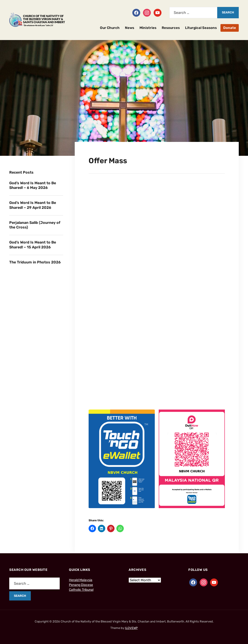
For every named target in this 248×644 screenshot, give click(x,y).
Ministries (148, 28)
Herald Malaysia (81, 580)
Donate (230, 28)
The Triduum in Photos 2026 (35, 262)
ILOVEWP (131, 628)
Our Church (110, 28)
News (130, 28)
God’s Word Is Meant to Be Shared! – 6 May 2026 (33, 185)
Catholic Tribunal (81, 590)
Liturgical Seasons (201, 28)
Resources (171, 28)
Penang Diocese (81, 585)
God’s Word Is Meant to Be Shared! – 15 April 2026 (33, 245)
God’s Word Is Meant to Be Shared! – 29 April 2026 (33, 205)
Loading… (157, 296)
